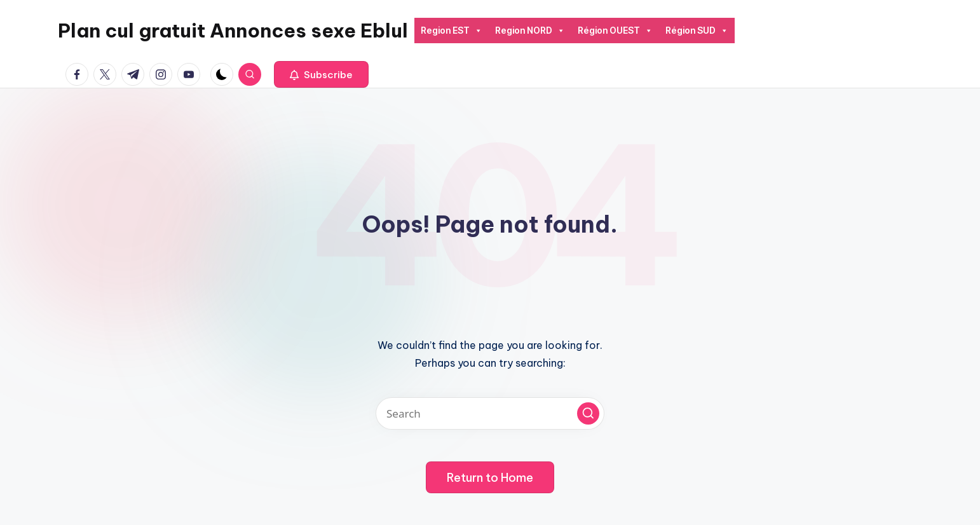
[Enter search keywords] (490, 413)
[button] (321, 74)
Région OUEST (615, 31)
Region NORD (530, 31)
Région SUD (697, 31)
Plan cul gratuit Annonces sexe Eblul (233, 31)
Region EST (452, 31)
